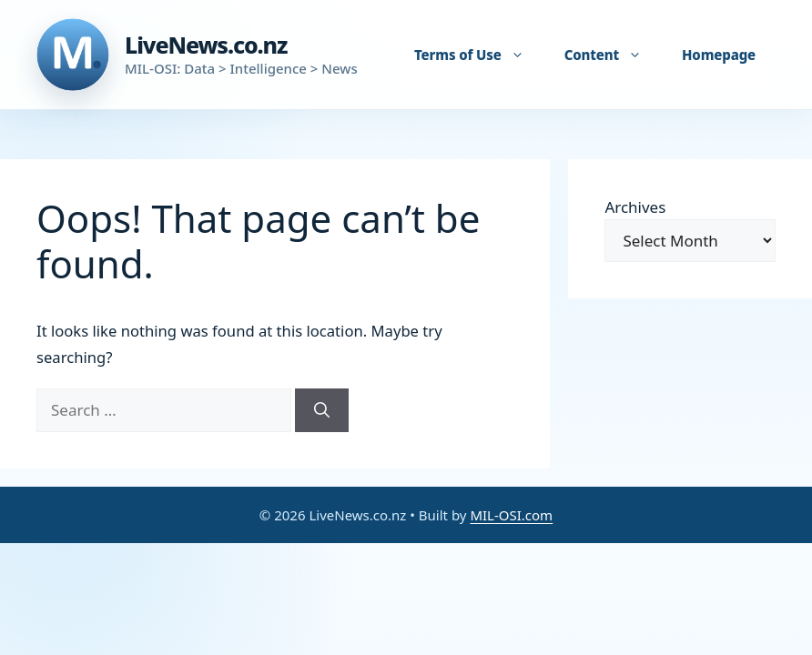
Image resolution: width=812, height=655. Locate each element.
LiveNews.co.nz (206, 45)
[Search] (322, 410)
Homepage (719, 55)
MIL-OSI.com (511, 515)
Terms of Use (478, 55)
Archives (635, 207)
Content (612, 55)
